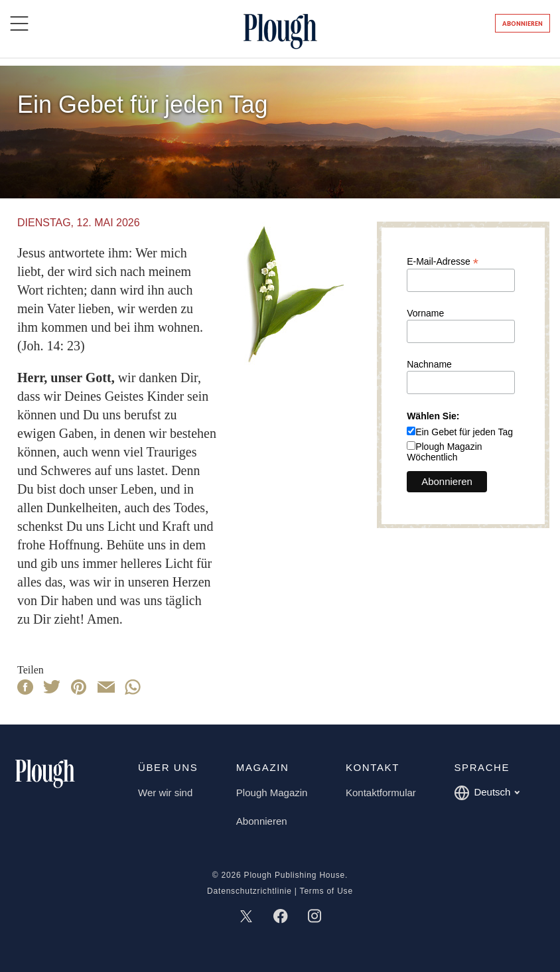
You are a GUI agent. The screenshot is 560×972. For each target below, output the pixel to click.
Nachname (429, 364)
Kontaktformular (381, 793)
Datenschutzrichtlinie (249, 891)
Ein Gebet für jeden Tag (464, 432)
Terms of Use (326, 891)
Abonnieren (523, 24)
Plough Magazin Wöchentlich (444, 452)
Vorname (425, 313)
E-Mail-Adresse (443, 261)
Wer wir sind (165, 793)
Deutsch (487, 793)
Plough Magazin (272, 793)
